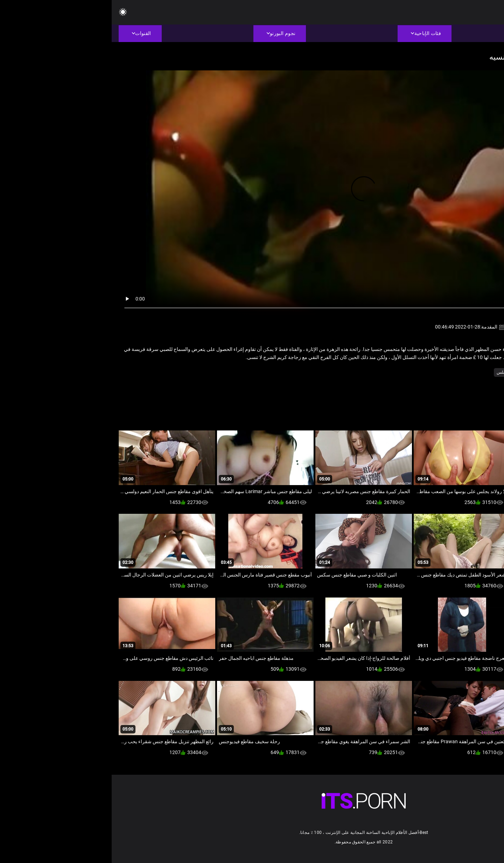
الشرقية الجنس (462, 372)
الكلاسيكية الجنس (426, 372)
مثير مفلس (395, 372)
